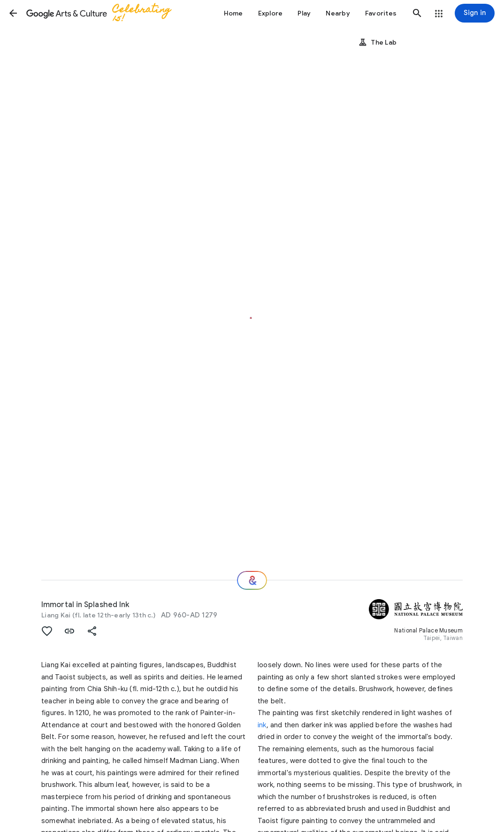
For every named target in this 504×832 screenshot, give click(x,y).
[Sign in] (475, 13)
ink (262, 725)
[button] (13, 13)
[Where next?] (252, 580)
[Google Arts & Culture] (104, 13)
